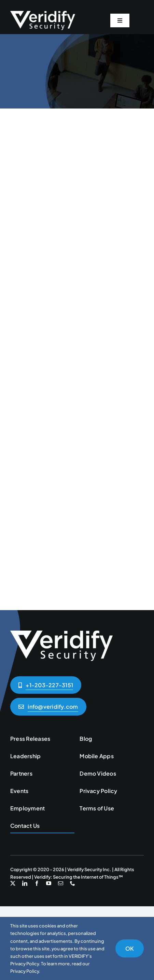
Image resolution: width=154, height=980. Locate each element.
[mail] (61, 883)
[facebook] (37, 883)
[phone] (73, 883)
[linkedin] (25, 883)
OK (130, 948)
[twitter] (13, 883)
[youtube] (49, 883)
